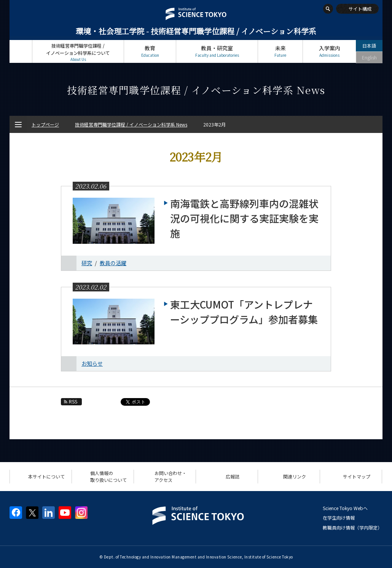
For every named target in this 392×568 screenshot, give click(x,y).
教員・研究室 (217, 51)
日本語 (369, 46)
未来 (280, 51)
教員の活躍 (113, 263)
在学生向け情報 (339, 518)
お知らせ (92, 363)
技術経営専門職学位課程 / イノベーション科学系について (78, 52)
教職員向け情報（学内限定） (352, 527)
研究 (87, 263)
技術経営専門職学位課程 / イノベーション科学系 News (131, 124)
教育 (150, 51)
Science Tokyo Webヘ (345, 508)
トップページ (21, 51)
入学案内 (329, 51)
